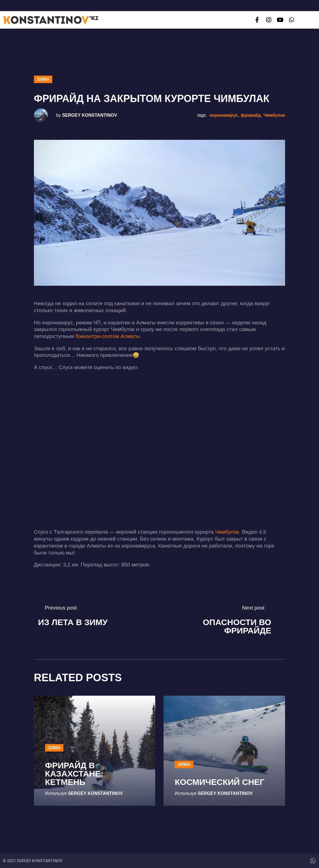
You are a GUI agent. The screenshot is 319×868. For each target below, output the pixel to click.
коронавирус (224, 115)
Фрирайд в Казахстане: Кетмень (74, 774)
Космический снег (219, 782)
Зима (43, 79)
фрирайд (251, 115)
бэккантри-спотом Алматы (107, 336)
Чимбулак (274, 115)
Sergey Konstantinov (90, 115)
